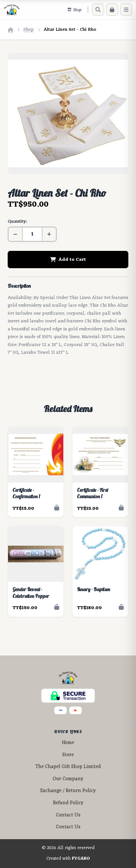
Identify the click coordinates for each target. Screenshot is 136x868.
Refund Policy (68, 803)
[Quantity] (32, 234)
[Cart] (112, 10)
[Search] (98, 10)
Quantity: (17, 222)
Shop (29, 30)
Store (68, 755)
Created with (68, 859)
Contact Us (68, 815)
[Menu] (126, 10)
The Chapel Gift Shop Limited (68, 767)
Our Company (68, 779)
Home (68, 743)
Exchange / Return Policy (68, 791)
